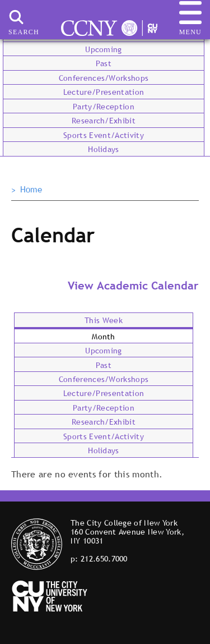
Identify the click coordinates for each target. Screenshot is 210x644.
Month (104, 337)
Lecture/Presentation (104, 92)
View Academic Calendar (133, 286)
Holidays (104, 149)
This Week (104, 320)
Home (31, 190)
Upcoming (104, 49)
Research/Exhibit (104, 121)
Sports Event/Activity (104, 135)
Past (104, 63)
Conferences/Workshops (104, 78)
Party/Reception (104, 107)
